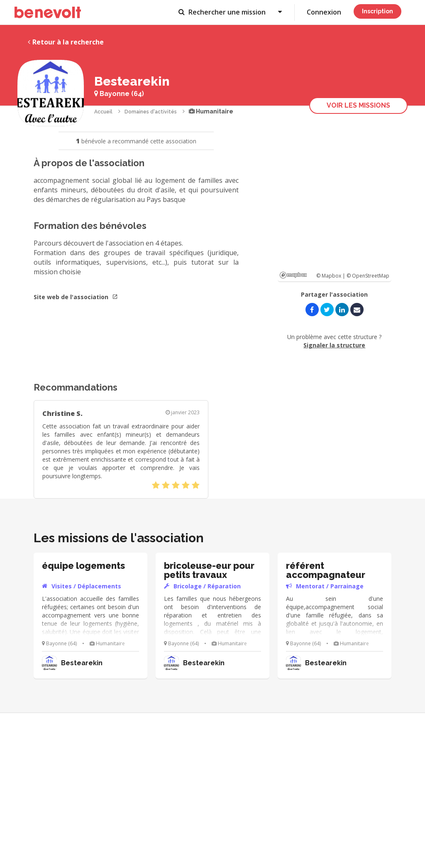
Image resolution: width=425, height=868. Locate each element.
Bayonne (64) (119, 94)
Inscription (377, 11)
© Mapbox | (331, 276)
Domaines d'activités (151, 112)
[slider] (176, 485)
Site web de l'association (76, 297)
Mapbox (293, 275)
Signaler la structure (334, 345)
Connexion (324, 12)
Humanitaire (211, 111)
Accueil (103, 112)
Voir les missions (358, 105)
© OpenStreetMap (368, 276)
